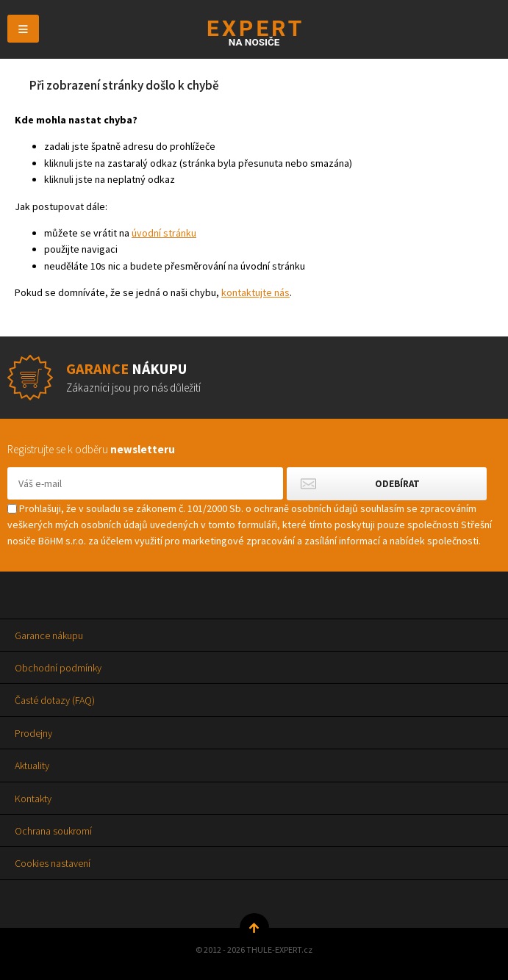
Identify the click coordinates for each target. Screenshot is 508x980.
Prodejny (33, 733)
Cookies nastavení (53, 863)
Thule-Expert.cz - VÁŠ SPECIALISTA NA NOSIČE (254, 33)
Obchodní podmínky (58, 668)
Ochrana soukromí (53, 831)
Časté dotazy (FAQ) (55, 700)
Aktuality (32, 765)
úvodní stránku (164, 233)
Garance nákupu (49, 635)
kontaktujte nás (255, 292)
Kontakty (33, 799)
